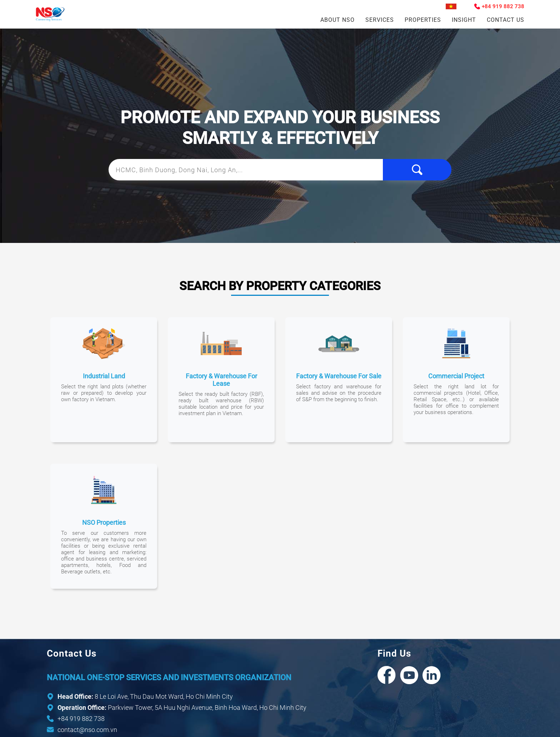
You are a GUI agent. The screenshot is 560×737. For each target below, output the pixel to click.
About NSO (337, 20)
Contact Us (506, 20)
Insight (464, 20)
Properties (423, 20)
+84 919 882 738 (503, 6)
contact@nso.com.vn (87, 730)
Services (380, 20)
